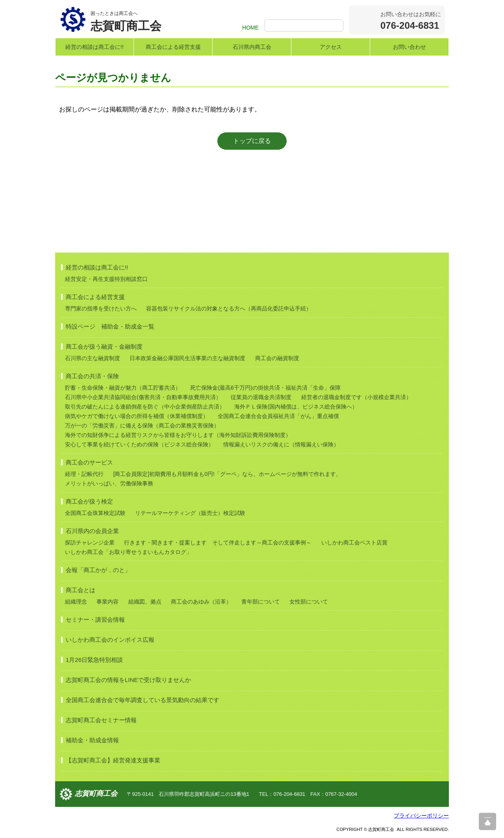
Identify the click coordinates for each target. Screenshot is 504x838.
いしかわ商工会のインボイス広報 (110, 640)
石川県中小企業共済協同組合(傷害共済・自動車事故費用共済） (143, 397)
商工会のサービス (89, 462)
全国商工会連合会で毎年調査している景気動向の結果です (143, 700)
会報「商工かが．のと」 (98, 570)
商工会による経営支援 (173, 47)
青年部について (261, 602)
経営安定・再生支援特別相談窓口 (106, 279)
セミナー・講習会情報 (95, 620)
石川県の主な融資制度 (93, 358)
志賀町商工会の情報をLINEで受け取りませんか (128, 680)
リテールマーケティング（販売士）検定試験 (190, 513)
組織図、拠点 (145, 602)
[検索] (305, 26)
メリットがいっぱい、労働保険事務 (109, 483)
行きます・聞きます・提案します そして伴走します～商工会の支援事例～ (218, 543)
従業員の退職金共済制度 (261, 397)
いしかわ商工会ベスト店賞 (354, 543)
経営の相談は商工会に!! (94, 47)
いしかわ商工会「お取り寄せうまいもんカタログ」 (128, 552)
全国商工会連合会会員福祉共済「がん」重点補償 (278, 416)
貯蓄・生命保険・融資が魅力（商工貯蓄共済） (123, 388)
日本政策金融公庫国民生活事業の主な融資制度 (187, 358)
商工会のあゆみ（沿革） (201, 602)
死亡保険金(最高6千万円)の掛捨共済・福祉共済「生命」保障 (265, 388)
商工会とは (81, 590)
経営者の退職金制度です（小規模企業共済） (356, 397)
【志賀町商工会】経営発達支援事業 (113, 760)
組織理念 (76, 602)
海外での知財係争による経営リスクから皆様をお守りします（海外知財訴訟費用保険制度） (178, 435)
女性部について (309, 602)
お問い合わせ (409, 47)
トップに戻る (252, 141)
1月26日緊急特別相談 (94, 660)
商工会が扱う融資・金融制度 (104, 347)
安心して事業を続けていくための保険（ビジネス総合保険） (139, 444)
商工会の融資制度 (277, 358)
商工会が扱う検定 (89, 501)
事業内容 (107, 602)
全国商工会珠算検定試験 (95, 513)
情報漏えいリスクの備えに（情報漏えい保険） (281, 444)
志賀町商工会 (96, 793)
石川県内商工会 (252, 47)
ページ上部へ (487, 821)
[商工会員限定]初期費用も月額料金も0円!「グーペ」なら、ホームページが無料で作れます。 (227, 474)
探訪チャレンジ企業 (90, 543)
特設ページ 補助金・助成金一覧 (110, 326)
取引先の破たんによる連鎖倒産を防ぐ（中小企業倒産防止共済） (145, 407)
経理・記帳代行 (84, 474)
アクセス (331, 47)
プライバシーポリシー (421, 816)
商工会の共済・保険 (92, 376)
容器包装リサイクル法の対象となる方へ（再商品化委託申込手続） (229, 308)
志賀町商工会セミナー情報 (101, 720)
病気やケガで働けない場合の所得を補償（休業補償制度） (137, 416)
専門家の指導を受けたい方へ (101, 308)
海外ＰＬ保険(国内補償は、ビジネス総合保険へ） (296, 407)
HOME (250, 28)
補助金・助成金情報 (92, 740)
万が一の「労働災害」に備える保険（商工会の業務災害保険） (142, 426)
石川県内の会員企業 (92, 531)
